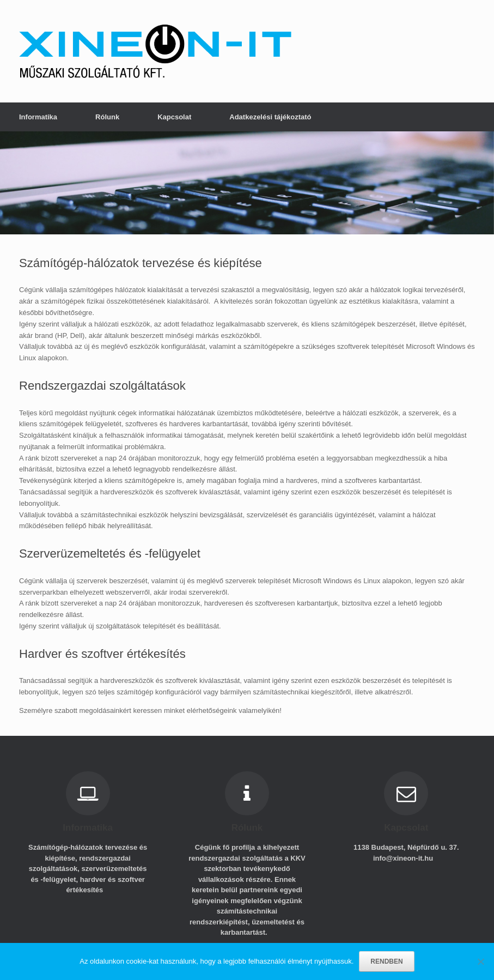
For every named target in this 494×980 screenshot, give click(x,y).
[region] (247, 183)
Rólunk (107, 117)
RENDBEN (386, 961)
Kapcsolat (174, 117)
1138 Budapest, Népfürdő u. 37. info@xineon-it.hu (406, 853)
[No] (480, 961)
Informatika (38, 117)
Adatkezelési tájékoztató (270, 117)
